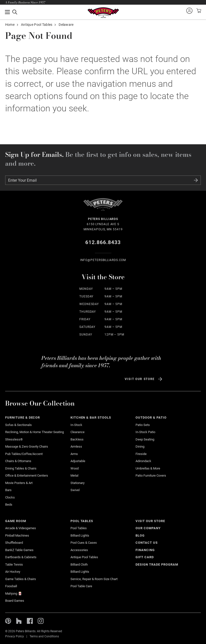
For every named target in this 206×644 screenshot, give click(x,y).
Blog (140, 535)
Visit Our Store (140, 379)
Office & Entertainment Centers (27, 476)
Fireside (141, 454)
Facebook (30, 621)
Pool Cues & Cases (84, 543)
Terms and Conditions (44, 636)
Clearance (77, 432)
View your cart (198, 11)
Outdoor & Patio (151, 417)
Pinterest (8, 621)
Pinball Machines (17, 535)
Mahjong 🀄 (14, 593)
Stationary (77, 483)
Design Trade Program (157, 564)
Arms (74, 454)
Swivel (75, 490)
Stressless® (14, 439)
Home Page (103, 13)
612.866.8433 (103, 242)
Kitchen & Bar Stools (91, 417)
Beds (9, 505)
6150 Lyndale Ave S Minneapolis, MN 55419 (103, 224)
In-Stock (76, 425)
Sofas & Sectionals (18, 425)
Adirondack (143, 461)
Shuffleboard (14, 543)
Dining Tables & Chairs (21, 468)
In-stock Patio (145, 432)
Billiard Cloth (79, 564)
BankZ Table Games (19, 550)
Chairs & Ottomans (18, 461)
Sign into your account (189, 11)
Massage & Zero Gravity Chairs (27, 446)
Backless (77, 439)
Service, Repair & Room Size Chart (94, 579)
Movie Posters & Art (19, 483)
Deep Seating (145, 439)
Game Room (16, 521)
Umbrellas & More (148, 468)
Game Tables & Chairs (21, 579)
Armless (76, 446)
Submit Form (196, 180)
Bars (8, 490)
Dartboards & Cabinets (21, 557)
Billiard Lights (80, 535)
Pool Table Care (81, 586)
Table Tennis (14, 564)
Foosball (11, 586)
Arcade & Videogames (21, 528)
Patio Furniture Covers (151, 476)
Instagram (41, 621)
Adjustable (78, 461)
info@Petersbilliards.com (103, 260)
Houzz (19, 621)
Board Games (15, 601)
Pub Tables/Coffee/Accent (24, 454)
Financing (145, 550)
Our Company (148, 528)
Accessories (79, 550)
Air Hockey (13, 572)
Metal (74, 476)
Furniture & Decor (23, 417)
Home (10, 25)
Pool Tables (82, 521)
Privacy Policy (15, 636)
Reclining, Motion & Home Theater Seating (34, 432)
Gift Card (145, 557)
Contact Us (147, 543)
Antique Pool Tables (37, 25)
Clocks (10, 497)
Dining (140, 446)
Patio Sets (143, 425)
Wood (75, 468)
